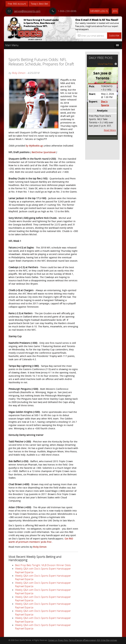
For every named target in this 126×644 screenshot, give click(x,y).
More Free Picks (107, 64)
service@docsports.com (23, 11)
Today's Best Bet (39, 4)
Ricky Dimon (19, 73)
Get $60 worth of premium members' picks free (41, 540)
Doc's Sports (105, 103)
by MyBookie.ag (34, 146)
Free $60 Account (17, 4)
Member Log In (99, 11)
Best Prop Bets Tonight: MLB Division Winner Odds (43, 565)
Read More (110, 130)
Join (115, 11)
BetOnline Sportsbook (44, 152)
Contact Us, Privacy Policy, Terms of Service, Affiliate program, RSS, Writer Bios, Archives (83, 640)
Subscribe (114, 35)
